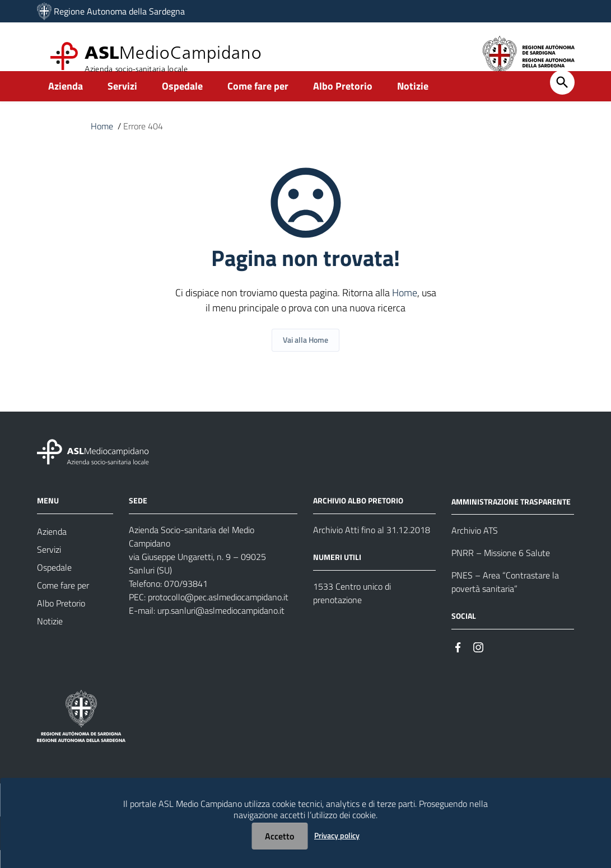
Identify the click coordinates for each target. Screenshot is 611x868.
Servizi (122, 104)
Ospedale (182, 104)
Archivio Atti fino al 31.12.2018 (372, 548)
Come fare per (258, 104)
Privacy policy (337, 835)
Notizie (413, 104)
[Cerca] (562, 101)
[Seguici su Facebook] (458, 664)
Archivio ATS (475, 549)
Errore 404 (143, 144)
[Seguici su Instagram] (478, 664)
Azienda (66, 104)
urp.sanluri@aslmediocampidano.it (221, 628)
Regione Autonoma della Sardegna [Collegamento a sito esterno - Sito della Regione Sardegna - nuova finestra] (119, 11)
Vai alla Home (305, 358)
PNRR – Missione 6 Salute (501, 571)
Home (102, 144)
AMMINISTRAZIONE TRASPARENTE (511, 519)
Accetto (279, 836)
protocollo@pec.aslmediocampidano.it (218, 615)
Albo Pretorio (343, 104)
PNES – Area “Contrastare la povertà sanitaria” (505, 600)
